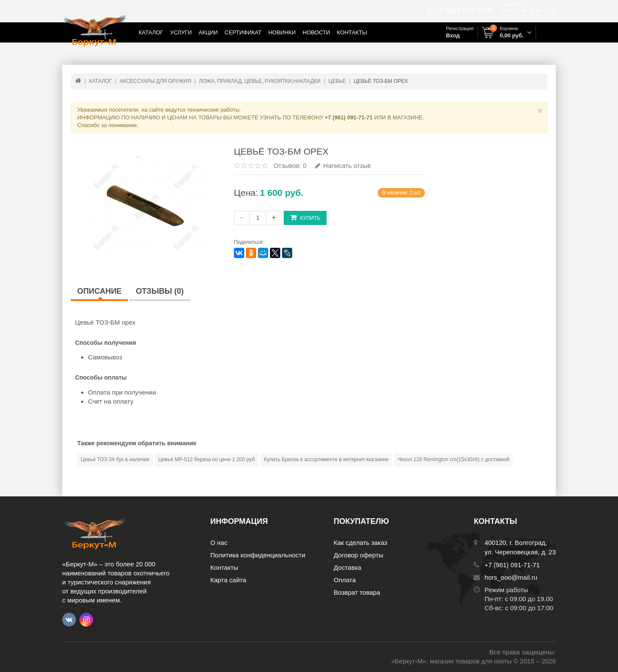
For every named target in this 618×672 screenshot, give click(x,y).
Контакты (352, 32)
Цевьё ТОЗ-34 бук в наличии (115, 459)
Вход (453, 35)
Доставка (348, 567)
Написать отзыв (343, 166)
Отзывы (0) (160, 291)
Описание (99, 291)
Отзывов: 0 (290, 166)
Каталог (151, 32)
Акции (208, 32)
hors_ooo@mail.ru (511, 577)
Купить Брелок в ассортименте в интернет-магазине (326, 459)
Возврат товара (357, 592)
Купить (305, 217)
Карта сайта (228, 580)
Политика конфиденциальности (258, 555)
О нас (219, 543)
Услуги (181, 32)
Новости (316, 32)
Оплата (345, 580)
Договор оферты (359, 555)
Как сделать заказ (361, 543)
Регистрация (460, 28)
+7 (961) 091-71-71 (464, 11)
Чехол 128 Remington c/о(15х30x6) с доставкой (453, 459)
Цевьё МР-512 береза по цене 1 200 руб (207, 459)
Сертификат (243, 32)
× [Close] (540, 111)
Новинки (282, 32)
